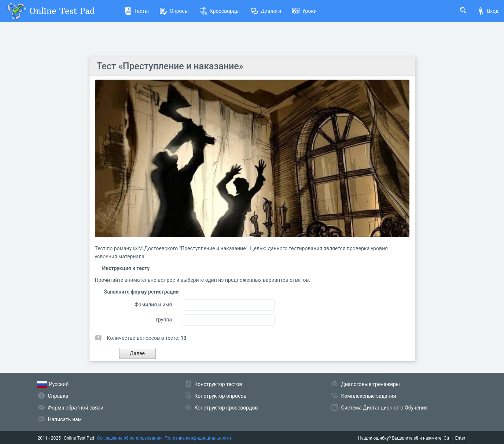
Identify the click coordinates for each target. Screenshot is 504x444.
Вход (488, 11)
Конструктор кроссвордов (226, 408)
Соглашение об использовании (129, 438)
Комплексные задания (369, 396)
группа (164, 320)
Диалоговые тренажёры (371, 384)
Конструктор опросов (221, 396)
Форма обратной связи (76, 408)
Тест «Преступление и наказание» (170, 66)
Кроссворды (220, 11)
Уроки (304, 11)
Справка (58, 396)
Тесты (137, 11)
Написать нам (65, 419)
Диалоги (266, 11)
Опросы (174, 11)
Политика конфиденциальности (198, 438)
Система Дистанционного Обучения (385, 408)
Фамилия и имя (153, 305)
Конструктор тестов (218, 384)
